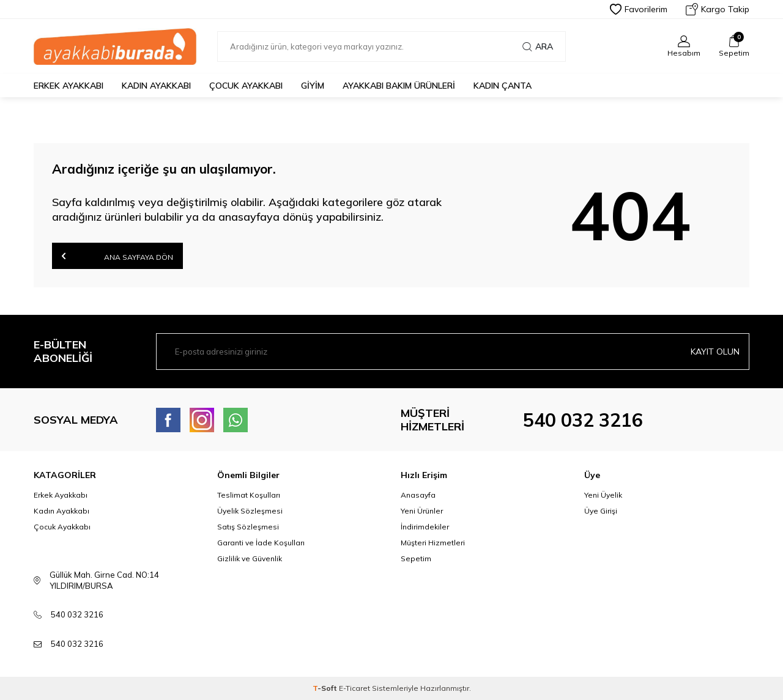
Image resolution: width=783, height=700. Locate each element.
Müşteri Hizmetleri (433, 543)
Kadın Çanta (503, 86)
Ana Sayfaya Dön (117, 256)
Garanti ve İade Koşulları (261, 543)
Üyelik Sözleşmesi (250, 511)
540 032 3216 (583, 420)
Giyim (313, 86)
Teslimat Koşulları (249, 495)
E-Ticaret (354, 688)
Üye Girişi (601, 511)
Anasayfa (418, 495)
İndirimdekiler (425, 527)
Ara (538, 46)
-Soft (326, 688)
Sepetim (416, 558)
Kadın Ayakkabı (156, 86)
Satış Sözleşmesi (248, 527)
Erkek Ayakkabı (69, 86)
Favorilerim (639, 9)
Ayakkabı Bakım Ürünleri (399, 86)
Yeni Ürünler (422, 511)
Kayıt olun (715, 352)
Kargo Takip (718, 9)
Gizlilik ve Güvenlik (250, 558)
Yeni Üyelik (603, 495)
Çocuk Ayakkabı (246, 86)
